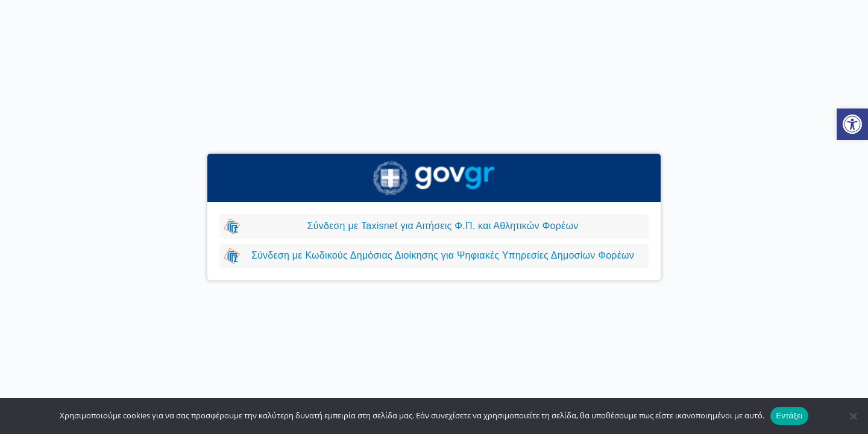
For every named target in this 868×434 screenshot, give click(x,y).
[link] (852, 124)
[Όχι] (853, 416)
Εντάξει (790, 416)
